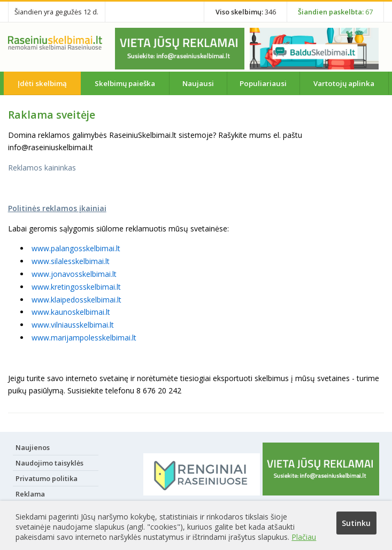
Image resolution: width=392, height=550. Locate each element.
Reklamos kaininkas (42, 168)
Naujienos (33, 447)
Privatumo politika (47, 478)
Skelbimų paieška (125, 83)
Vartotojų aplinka (344, 83)
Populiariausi (263, 83)
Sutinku (356, 523)
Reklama (30, 494)
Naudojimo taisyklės (49, 463)
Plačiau (304, 537)
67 (335, 12)
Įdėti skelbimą (42, 83)
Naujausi (198, 83)
